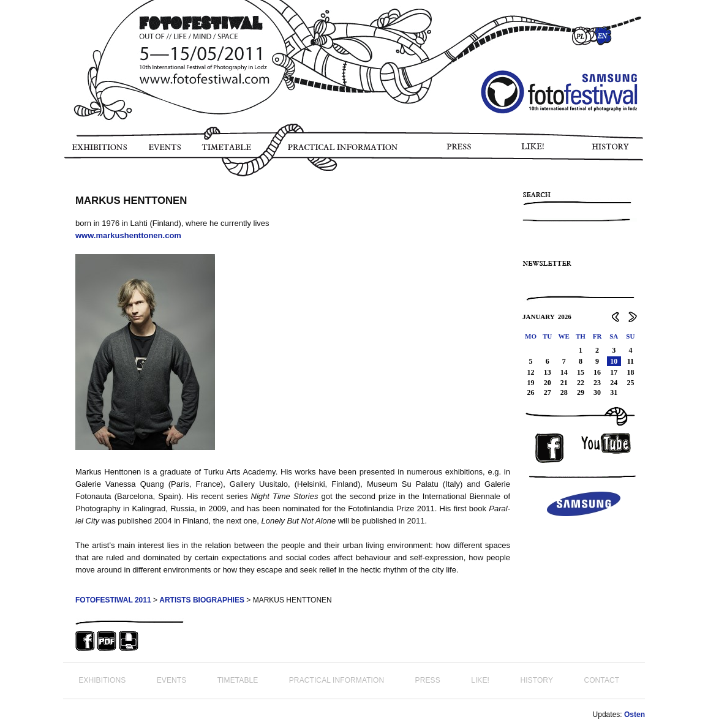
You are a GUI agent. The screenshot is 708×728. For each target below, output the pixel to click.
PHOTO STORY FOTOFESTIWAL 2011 (66, 184)
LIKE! (535, 151)
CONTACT (601, 680)
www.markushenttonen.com (128, 235)
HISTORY (615, 151)
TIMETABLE (230, 151)
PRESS (460, 151)
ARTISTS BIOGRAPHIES (202, 600)
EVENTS (164, 151)
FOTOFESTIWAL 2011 (113, 600)
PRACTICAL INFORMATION (345, 151)
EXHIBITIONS (99, 151)
